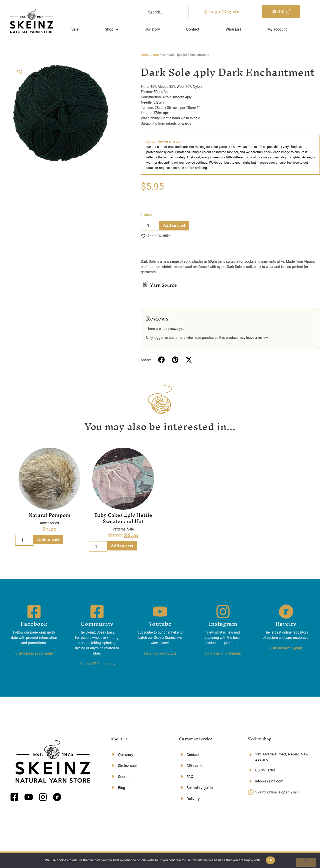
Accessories (49, 523)
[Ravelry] (286, 612)
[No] (306, 862)
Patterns (119, 529)
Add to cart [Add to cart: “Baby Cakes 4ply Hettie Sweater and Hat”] (122, 546)
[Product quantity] (150, 226)
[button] (161, 360)
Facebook (34, 624)
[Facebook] (34, 612)
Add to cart (174, 225)
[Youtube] (160, 612)
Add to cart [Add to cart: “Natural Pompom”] (48, 539)
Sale (131, 529)
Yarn (156, 55)
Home (145, 55)
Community (97, 624)
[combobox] (166, 12)
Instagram (223, 624)
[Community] (97, 612)
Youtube (160, 624)
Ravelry (286, 624)
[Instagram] (223, 612)
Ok (270, 860)
